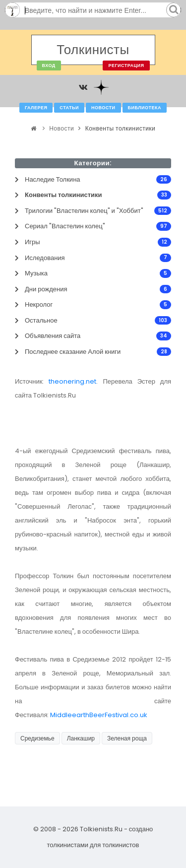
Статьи (69, 108)
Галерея (36, 108)
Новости (103, 108)
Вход (49, 66)
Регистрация (126, 66)
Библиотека (145, 108)
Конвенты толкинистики (121, 128)
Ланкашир (81, 738)
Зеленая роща (127, 738)
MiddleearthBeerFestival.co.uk (99, 715)
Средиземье (37, 738)
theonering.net (72, 381)
